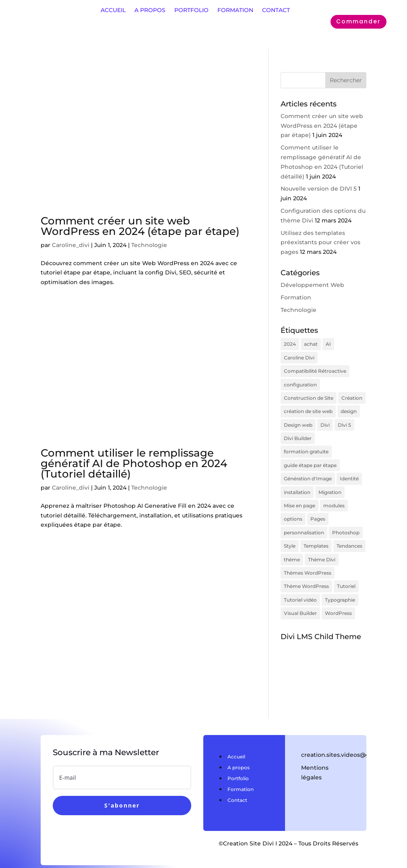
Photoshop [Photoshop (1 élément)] (346, 523)
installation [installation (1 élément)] (297, 485)
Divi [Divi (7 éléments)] (325, 421)
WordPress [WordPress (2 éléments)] (338, 600)
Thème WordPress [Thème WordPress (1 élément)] (306, 574)
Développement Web (312, 285)
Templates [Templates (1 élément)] (316, 536)
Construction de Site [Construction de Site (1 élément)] (309, 395)
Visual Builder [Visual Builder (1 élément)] (300, 600)
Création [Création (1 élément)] (352, 395)
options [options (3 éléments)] (293, 510)
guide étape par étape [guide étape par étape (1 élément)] (310, 459)
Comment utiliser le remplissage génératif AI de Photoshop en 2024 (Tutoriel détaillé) (134, 463)
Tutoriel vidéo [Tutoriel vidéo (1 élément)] (300, 587)
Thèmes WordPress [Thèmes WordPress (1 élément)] (308, 562)
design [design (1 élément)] (349, 408)
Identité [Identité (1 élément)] (349, 472)
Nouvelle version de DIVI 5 (319, 189)
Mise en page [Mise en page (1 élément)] (300, 497)
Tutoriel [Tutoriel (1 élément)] (346, 574)
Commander (358, 21)
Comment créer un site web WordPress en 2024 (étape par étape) (140, 226)
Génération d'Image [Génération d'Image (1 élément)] (308, 472)
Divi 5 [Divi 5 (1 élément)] (344, 421)
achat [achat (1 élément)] (311, 344)
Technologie (149, 245)
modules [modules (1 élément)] (334, 497)
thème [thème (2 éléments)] (292, 549)
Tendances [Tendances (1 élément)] (349, 536)
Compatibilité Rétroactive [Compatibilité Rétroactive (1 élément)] (315, 369)
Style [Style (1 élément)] (290, 536)
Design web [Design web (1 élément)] (298, 421)
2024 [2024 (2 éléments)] (290, 344)
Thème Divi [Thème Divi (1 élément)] (322, 549)
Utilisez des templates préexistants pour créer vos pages (320, 243)
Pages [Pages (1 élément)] (318, 510)
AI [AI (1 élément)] (328, 344)
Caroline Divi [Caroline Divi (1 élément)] (299, 356)
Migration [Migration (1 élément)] (330, 485)
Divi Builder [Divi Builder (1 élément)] (298, 433)
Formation (296, 297)
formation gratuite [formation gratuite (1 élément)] (306, 446)
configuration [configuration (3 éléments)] (300, 382)
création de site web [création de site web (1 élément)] (308, 408)
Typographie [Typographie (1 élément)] (340, 587)
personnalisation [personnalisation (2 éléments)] (304, 523)
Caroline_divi (71, 245)
